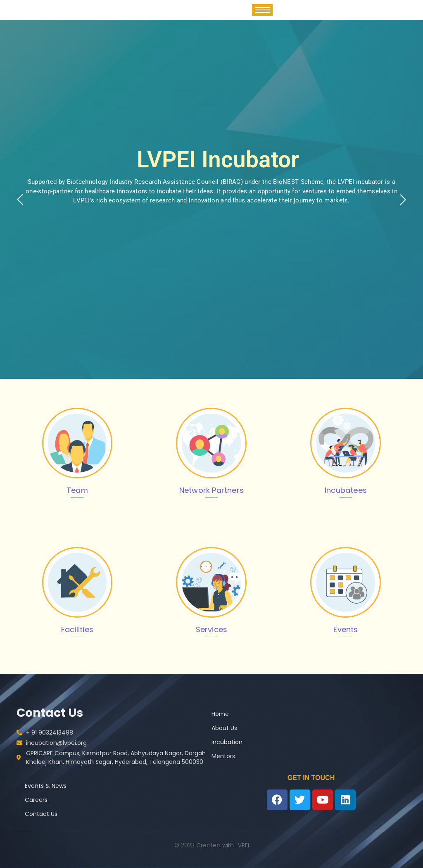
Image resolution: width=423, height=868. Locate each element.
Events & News (46, 786)
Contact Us (41, 814)
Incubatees (346, 490)
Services (212, 629)
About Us (224, 728)
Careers (36, 800)
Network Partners (211, 490)
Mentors (223, 756)
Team (77, 490)
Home (220, 714)
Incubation (227, 742)
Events (346, 629)
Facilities (77, 629)
